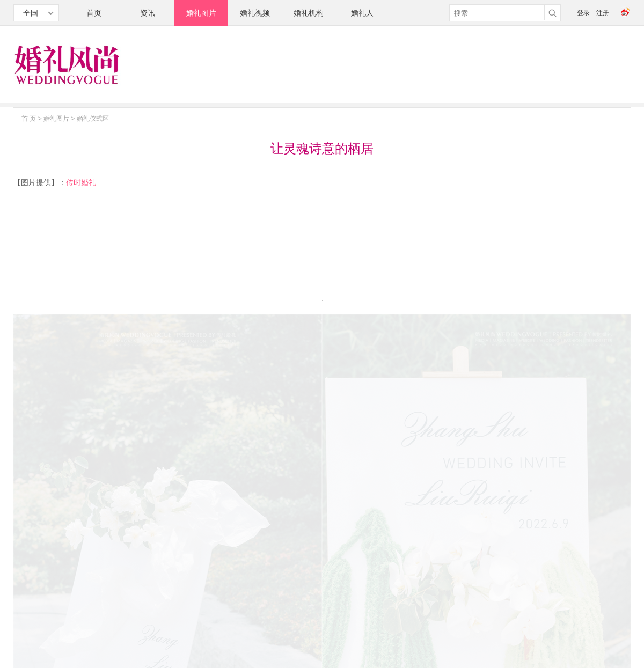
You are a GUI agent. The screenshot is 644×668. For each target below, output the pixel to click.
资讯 (148, 13)
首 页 (29, 119)
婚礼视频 (255, 13)
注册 (603, 13)
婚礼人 (362, 13)
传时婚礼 (81, 182)
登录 (583, 13)
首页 (94, 13)
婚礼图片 (201, 13)
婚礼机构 (309, 13)
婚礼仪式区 (93, 119)
